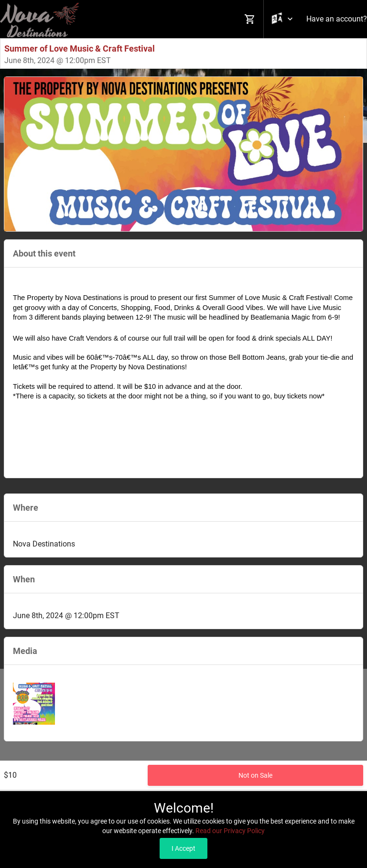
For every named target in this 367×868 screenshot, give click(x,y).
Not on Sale (255, 775)
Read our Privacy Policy (230, 831)
